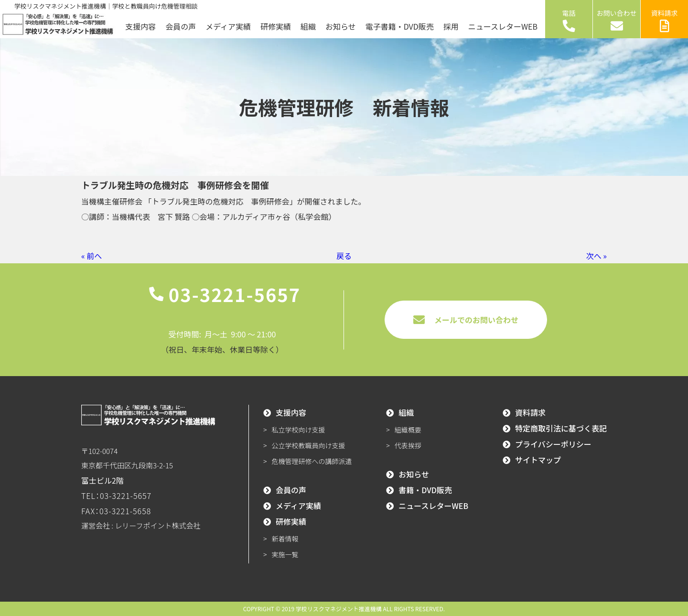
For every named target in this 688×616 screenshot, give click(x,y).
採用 (451, 26)
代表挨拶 (408, 445)
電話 (569, 20)
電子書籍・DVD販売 (400, 26)
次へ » (597, 256)
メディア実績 (228, 26)
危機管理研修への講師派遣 (312, 461)
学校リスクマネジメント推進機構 (339, 609)
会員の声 (181, 26)
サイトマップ (538, 460)
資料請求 (665, 20)
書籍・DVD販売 (425, 490)
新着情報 (285, 539)
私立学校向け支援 (299, 430)
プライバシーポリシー (553, 444)
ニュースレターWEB (503, 26)
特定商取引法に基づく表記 (561, 428)
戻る (344, 256)
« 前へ (91, 256)
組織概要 (408, 430)
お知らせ (341, 26)
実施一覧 (285, 554)
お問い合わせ (617, 20)
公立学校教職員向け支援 (309, 445)
